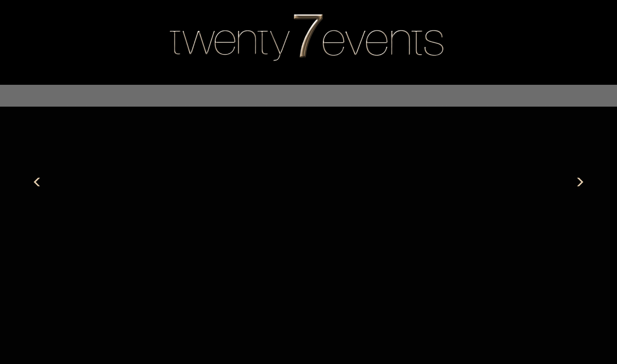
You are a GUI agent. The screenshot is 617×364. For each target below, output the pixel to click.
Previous (37, 182)
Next (580, 182)
